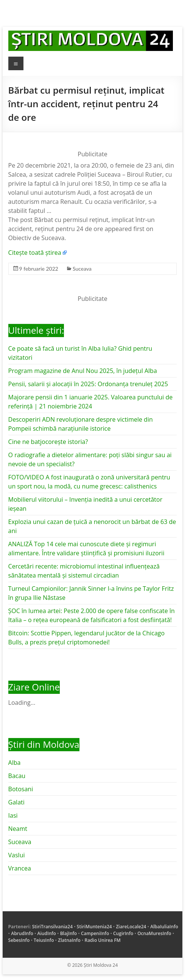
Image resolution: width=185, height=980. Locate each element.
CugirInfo (123, 933)
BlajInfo (69, 933)
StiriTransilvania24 (52, 927)
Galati (16, 802)
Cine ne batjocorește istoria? (48, 442)
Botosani (21, 789)
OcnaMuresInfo (154, 933)
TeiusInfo (44, 940)
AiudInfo (47, 933)
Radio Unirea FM (102, 940)
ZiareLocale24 (131, 927)
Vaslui (17, 855)
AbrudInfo (22, 933)
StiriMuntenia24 (94, 927)
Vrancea (20, 868)
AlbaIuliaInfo (164, 927)
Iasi (13, 815)
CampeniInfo (95, 933)
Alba (15, 763)
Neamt (18, 829)
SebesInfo (19, 940)
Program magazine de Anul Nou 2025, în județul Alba (83, 371)
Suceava (82, 269)
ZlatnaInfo (69, 940)
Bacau (17, 776)
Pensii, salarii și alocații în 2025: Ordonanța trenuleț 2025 (88, 384)
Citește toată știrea (35, 253)
